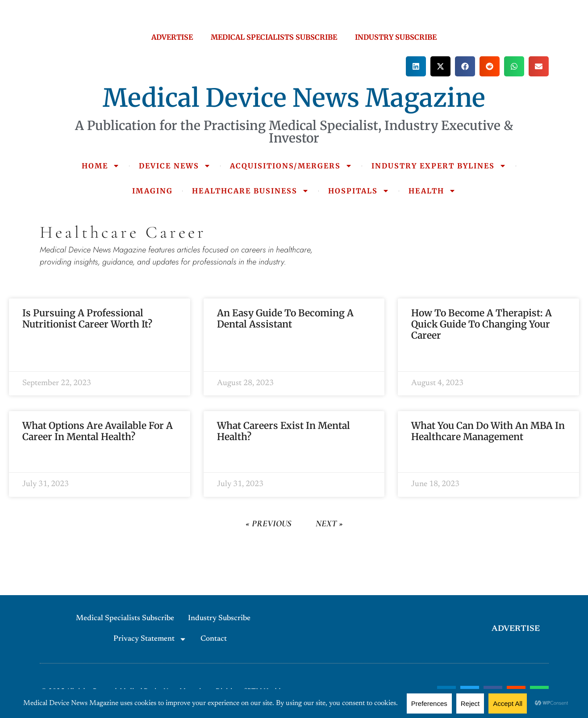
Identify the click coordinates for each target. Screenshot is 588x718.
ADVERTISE (172, 37)
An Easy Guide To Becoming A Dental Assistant (285, 319)
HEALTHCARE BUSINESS (250, 191)
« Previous (268, 524)
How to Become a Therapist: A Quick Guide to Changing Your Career (482, 324)
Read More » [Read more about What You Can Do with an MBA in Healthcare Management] (428, 459)
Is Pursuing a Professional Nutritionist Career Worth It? (87, 319)
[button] (416, 66)
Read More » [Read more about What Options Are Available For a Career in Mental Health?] (40, 459)
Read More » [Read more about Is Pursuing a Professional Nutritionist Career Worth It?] (40, 347)
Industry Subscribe (219, 619)
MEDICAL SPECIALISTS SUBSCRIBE (274, 37)
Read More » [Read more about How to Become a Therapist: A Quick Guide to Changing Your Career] (428, 358)
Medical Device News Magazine (294, 98)
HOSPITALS (359, 191)
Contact (214, 639)
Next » (329, 524)
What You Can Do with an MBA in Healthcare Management (488, 431)
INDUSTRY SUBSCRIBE (396, 37)
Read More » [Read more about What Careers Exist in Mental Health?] (234, 459)
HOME (101, 166)
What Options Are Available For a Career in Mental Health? (98, 431)
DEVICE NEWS (175, 166)
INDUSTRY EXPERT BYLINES (439, 166)
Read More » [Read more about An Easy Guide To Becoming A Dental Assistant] (234, 347)
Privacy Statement (150, 639)
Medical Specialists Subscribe (125, 619)
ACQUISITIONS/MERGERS (291, 166)
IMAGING (152, 191)
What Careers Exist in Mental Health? (284, 431)
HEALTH (432, 191)
